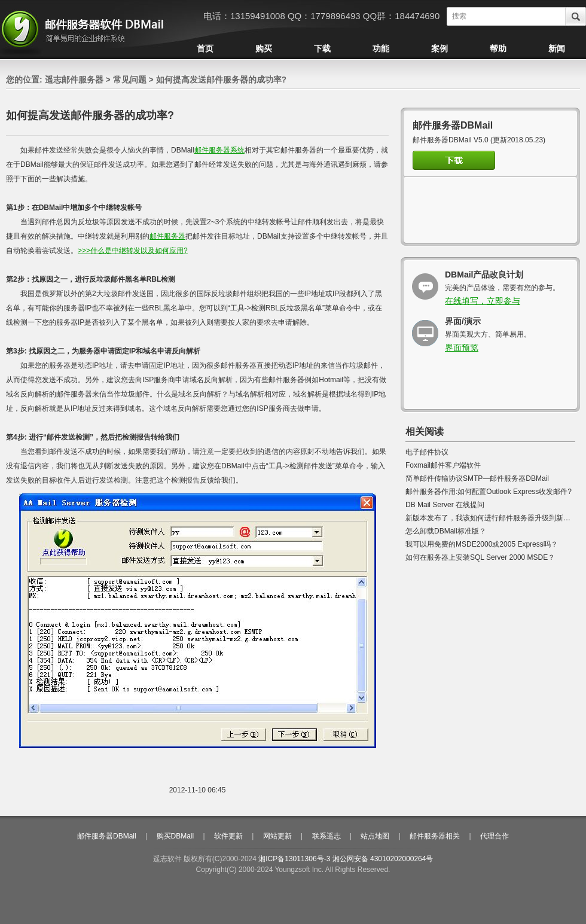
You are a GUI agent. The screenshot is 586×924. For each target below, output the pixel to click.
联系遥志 (326, 836)
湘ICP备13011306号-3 (294, 859)
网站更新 (277, 836)
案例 (439, 48)
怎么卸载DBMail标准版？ (446, 531)
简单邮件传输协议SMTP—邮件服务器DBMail (477, 478)
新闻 (557, 48)
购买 (264, 48)
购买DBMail (176, 836)
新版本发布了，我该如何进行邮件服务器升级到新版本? (494, 518)
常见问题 (130, 80)
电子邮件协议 (427, 452)
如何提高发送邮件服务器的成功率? (222, 80)
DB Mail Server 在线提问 (445, 505)
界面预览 (462, 347)
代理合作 (495, 836)
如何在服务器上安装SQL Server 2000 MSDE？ (480, 557)
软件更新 (228, 836)
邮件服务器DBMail (107, 836)
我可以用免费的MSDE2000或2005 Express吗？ (482, 544)
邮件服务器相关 (435, 836)
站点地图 (375, 836)
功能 (381, 48)
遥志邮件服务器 (74, 80)
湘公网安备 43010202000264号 (383, 859)
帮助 (498, 48)
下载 (322, 48)
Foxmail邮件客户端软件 (443, 465)
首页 (205, 48)
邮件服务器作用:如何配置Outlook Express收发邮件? (489, 492)
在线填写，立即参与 (483, 301)
